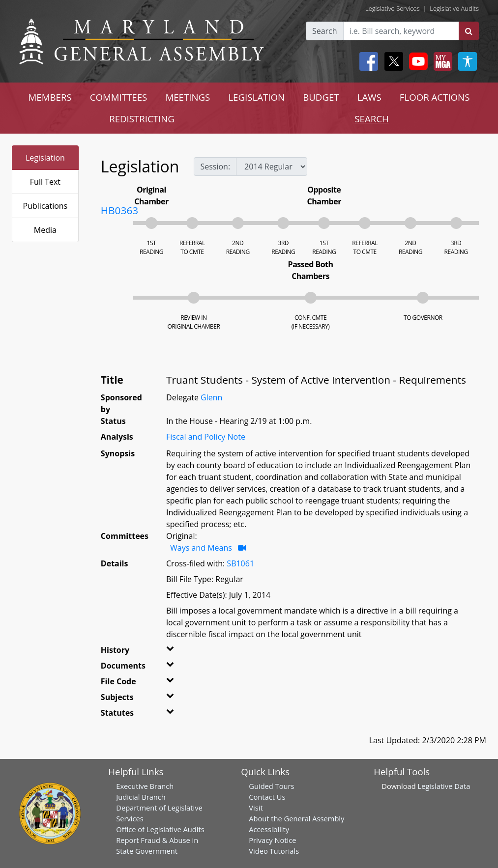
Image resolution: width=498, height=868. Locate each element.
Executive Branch (145, 786)
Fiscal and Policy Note (206, 437)
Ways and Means (202, 548)
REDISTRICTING (142, 119)
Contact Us (267, 797)
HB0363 (119, 210)
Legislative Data (444, 786)
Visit (256, 808)
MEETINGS (188, 97)
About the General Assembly (296, 818)
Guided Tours (271, 786)
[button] (175, 652)
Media (45, 230)
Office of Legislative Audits (160, 829)
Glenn (211, 397)
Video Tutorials (274, 851)
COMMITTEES (119, 97)
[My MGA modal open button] (441, 61)
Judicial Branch (141, 797)
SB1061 (240, 563)
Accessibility (269, 829)
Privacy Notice (272, 840)
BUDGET (321, 97)
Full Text (45, 182)
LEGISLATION (256, 97)
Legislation (45, 158)
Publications (45, 206)
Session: (215, 167)
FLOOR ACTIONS (435, 97)
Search (325, 31)
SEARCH (371, 119)
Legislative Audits (454, 8)
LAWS (369, 97)
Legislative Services (393, 8)
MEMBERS (50, 97)
